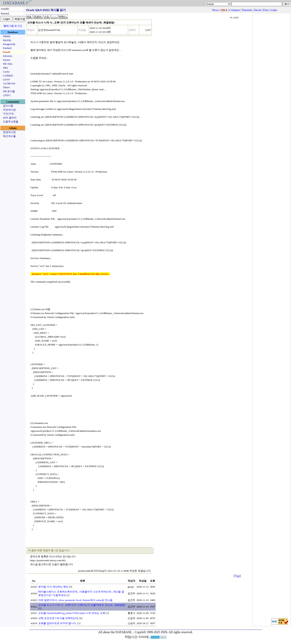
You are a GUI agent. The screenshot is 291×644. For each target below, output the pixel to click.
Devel (258, 10)
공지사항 (8, 106)
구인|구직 (8, 114)
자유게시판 (9, 110)
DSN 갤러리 (10, 118)
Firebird (7, 48)
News (215, 10)
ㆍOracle (5, 52)
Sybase (7, 60)
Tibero (6, 87)
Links (274, 10)
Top (237, 576)
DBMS (7, 36)
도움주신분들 (11, 122)
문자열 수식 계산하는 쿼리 (53, 587)
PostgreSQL (9, 44)
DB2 (5, 68)
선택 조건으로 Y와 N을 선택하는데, (58, 618)
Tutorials (247, 10)
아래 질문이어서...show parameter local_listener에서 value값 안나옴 (75, 600)
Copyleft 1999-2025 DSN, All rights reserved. (164, 632)
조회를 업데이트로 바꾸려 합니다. (57, 623)
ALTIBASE (9, 83)
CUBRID (8, 76)
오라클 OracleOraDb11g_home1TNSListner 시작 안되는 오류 (72, 613)
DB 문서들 (9, 91)
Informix (8, 56)
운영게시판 (9, 132)
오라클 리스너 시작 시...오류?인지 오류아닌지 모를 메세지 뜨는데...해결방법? (82, 605)
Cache (6, 72)
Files (266, 10)
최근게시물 (9, 136)
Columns (235, 10)
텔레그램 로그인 (13, 26)
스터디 (7, 95)
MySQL (7, 40)
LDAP (6, 79)
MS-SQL (8, 64)
